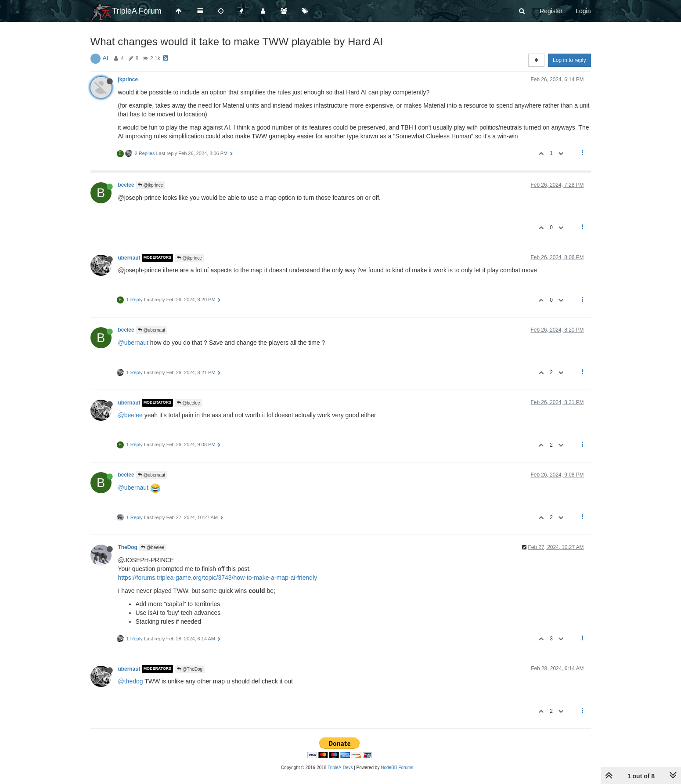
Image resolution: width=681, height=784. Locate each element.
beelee (126, 185)
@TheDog (190, 669)
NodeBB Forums (397, 768)
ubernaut (129, 258)
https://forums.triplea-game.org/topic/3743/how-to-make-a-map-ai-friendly (218, 578)
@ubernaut (151, 330)
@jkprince (150, 185)
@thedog (131, 681)
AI (106, 58)
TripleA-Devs (340, 768)
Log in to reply (569, 60)
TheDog (128, 547)
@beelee (189, 403)
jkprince (128, 79)
